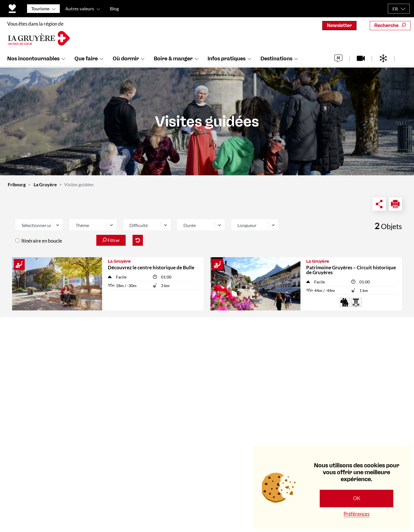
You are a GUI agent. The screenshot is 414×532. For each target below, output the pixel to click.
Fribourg (17, 184)
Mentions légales (247, 501)
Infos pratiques (227, 61)
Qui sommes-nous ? (137, 348)
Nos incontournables (33, 61)
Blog (114, 8)
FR (395, 9)
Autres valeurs (80, 8)
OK (357, 498)
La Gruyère (45, 184)
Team (122, 361)
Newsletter (339, 25)
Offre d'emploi (132, 388)
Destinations (276, 61)
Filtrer (111, 240)
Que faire (86, 61)
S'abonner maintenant (344, 417)
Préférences (356, 514)
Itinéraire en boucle (42, 241)
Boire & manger (173, 61)
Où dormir (126, 61)
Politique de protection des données (183, 501)
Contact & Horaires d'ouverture (151, 335)
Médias (124, 375)
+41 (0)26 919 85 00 (42, 416)
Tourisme (40, 8)
